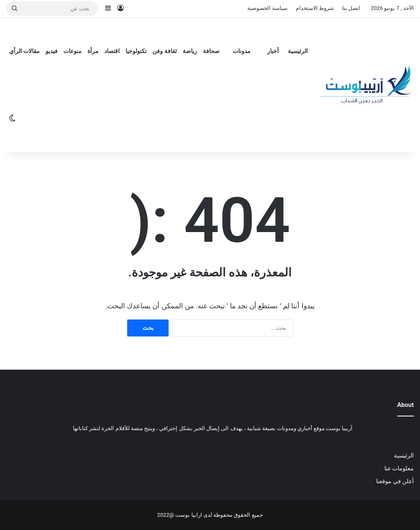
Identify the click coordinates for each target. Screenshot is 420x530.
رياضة (190, 51)
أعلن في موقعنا (395, 481)
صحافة (211, 51)
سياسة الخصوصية (267, 8)
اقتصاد (112, 51)
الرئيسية (298, 51)
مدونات (242, 51)
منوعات (72, 51)
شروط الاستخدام (315, 8)
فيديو (52, 51)
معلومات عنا (399, 468)
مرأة (93, 51)
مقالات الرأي (24, 51)
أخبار (273, 51)
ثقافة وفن (164, 51)
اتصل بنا (351, 8)
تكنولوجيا (136, 51)
